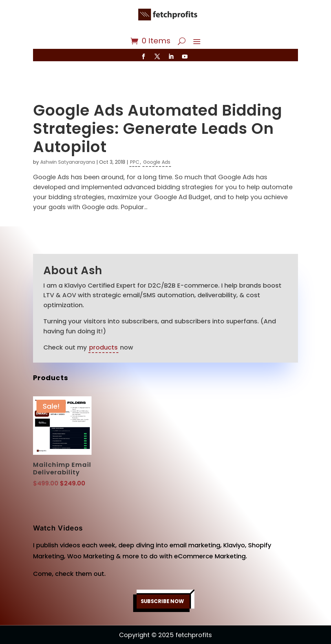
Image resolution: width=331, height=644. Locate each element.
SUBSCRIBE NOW (163, 581)
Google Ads (157, 142)
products (103, 327)
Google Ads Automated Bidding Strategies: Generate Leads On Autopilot (158, 108)
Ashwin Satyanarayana (68, 142)
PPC (135, 142)
